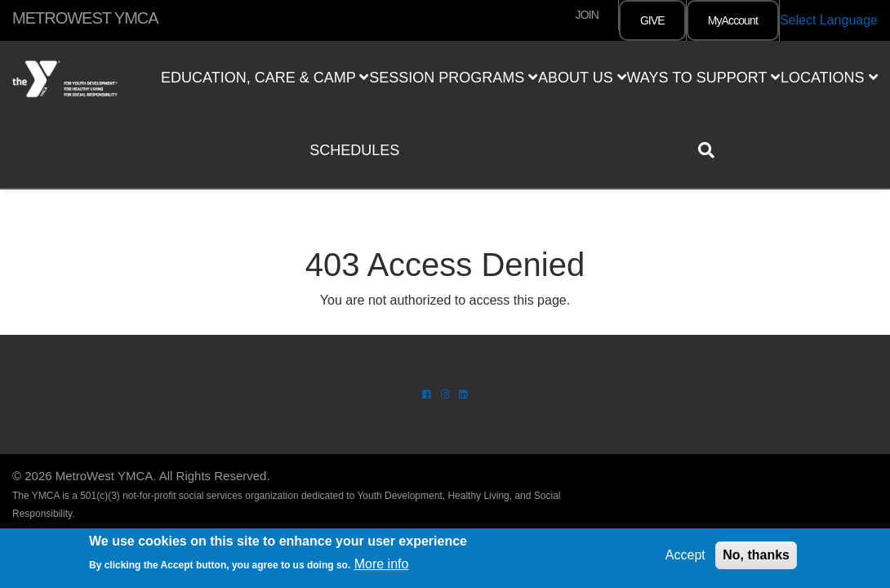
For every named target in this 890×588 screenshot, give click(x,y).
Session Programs (453, 78)
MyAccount (733, 20)
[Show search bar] (713, 150)
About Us (582, 78)
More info (382, 564)
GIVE (652, 20)
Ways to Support (703, 78)
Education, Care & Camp (265, 78)
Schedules (354, 150)
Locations (829, 78)
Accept (685, 555)
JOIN (587, 15)
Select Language (829, 20)
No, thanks (756, 555)
